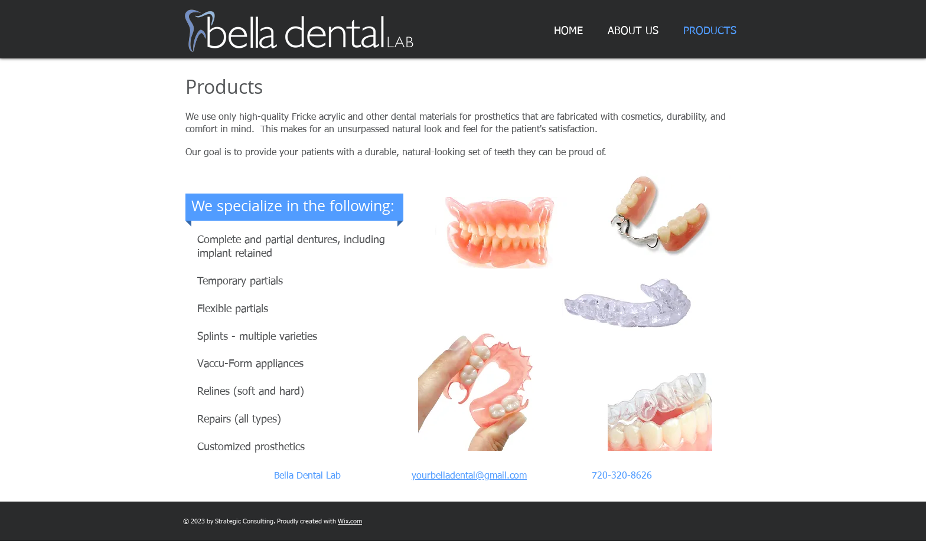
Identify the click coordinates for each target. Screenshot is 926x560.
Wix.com (350, 521)
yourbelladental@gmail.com (469, 476)
